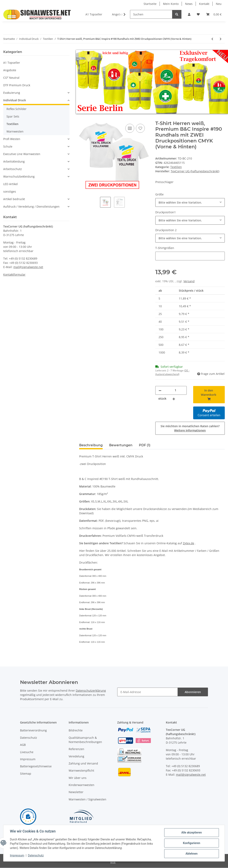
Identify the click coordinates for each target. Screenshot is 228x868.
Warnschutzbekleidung (19, 176)
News (189, 4)
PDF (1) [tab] (145, 445)
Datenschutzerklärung (91, 691)
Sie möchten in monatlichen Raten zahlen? (190, 428)
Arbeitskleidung (14, 161)
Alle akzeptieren (191, 832)
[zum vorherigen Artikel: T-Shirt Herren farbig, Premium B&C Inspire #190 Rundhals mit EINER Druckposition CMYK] (212, 39)
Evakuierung (12, 93)
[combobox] (190, 202)
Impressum (28, 759)
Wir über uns (78, 778)
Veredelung (76, 756)
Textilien (176, 167)
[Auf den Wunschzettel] (140, 128)
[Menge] (175, 390)
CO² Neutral (11, 78)
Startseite (150, 4)
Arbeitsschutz (13, 169)
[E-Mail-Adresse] (148, 692)
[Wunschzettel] (198, 14)
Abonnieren (193, 692)
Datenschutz (29, 738)
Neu (219, 4)
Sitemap (26, 774)
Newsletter (76, 792)
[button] (189, 14)
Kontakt (204, 4)
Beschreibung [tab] (91, 445)
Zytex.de (189, 543)
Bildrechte (76, 731)
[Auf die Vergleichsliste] (130, 128)
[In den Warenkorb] (82, 118)
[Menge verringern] (160, 390)
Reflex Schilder (17, 109)
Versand (189, 281)
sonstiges (10, 191)
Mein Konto (171, 4)
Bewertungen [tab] (121, 445)
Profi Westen (12, 139)
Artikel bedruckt (14, 199)
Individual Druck (15, 100)
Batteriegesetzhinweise (36, 766)
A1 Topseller (12, 63)
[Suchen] (151, 14)
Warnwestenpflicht (81, 771)
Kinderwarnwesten (82, 785)
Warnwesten (15, 131)
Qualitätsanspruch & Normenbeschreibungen (85, 740)
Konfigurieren (191, 843)
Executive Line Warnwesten (22, 154)
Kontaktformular (14, 274)
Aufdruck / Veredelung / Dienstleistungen (31, 206)
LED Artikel (11, 184)
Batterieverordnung (33, 731)
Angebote (10, 70)
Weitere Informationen (190, 430)
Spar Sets (13, 116)
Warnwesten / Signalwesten (87, 799)
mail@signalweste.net (28, 267)
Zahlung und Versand (83, 764)
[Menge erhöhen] (174, 399)
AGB (23, 745)
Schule (8, 146)
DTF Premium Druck (17, 85)
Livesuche (27, 752)
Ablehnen (191, 854)
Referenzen (76, 749)
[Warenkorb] (214, 14)
